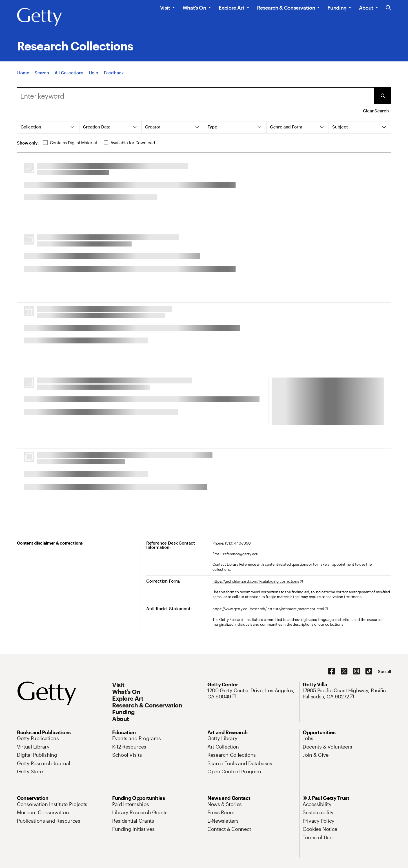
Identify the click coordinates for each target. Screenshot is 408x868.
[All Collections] (69, 73)
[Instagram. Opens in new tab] (356, 671)
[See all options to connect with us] (384, 671)
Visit (165, 8)
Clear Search (376, 111)
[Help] (93, 73)
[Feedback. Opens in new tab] (114, 73)
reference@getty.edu (241, 554)
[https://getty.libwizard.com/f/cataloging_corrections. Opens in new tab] (258, 581)
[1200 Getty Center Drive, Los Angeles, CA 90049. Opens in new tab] (252, 693)
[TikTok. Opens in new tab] (369, 671)
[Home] (23, 73)
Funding (337, 8)
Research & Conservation (286, 8)
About (366, 8)
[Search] (42, 73)
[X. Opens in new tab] (344, 671)
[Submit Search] (383, 96)
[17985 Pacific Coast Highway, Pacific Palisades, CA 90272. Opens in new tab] (347, 693)
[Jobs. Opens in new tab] (308, 738)
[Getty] (39, 17)
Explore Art (232, 8)
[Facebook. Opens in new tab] (332, 671)
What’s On (194, 8)
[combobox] (196, 96)
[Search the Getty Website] (388, 8)
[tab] (48, 127)
